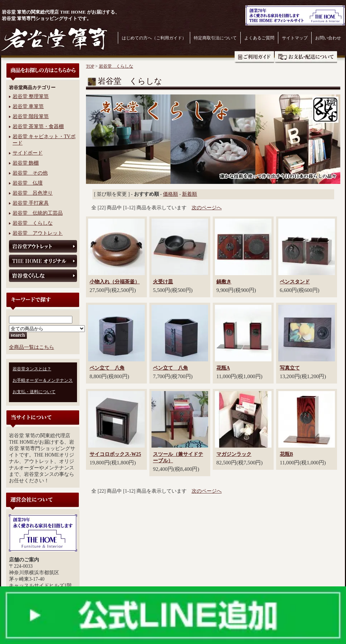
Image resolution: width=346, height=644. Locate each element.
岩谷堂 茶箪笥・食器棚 (38, 126)
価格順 (170, 194)
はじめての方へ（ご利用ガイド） (154, 38)
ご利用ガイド (254, 57)
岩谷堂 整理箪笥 (31, 96)
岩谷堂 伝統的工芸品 (38, 213)
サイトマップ (295, 38)
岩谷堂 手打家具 (31, 203)
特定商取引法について (215, 38)
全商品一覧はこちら (32, 347)
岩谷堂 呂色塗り (33, 193)
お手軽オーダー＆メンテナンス (43, 380)
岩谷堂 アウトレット (38, 233)
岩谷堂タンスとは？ (32, 369)
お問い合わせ (328, 38)
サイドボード (28, 153)
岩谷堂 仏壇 (28, 183)
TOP (90, 66)
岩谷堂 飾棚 (26, 163)
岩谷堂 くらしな (33, 223)
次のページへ (207, 208)
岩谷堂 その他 (30, 173)
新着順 (189, 194)
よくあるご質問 (259, 38)
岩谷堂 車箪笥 (28, 106)
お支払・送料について (306, 57)
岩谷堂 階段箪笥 (31, 116)
